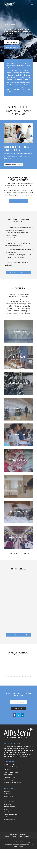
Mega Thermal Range (11, 772)
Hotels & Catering (9, 807)
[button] (7, 676)
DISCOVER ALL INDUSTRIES (18, 553)
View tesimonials (12, 47)
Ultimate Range (9, 780)
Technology (13, 834)
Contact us (18, 709)
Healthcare (7, 804)
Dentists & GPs (8, 794)
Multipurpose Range (10, 777)
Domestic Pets (8, 796)
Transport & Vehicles (10, 814)
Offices (6, 809)
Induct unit (7, 770)
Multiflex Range (9, 775)
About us (23, 834)
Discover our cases (13, 164)
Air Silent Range (9, 764)
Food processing (9, 802)
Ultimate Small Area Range (12, 782)
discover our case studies (19, 635)
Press (20, 837)
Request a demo (12, 42)
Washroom (7, 817)
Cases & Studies (11, 837)
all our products (19, 201)
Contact (27, 837)
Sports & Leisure (9, 812)
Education (7, 799)
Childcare (7, 791)
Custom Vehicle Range (11, 767)
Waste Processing (9, 820)
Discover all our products (19, 272)
